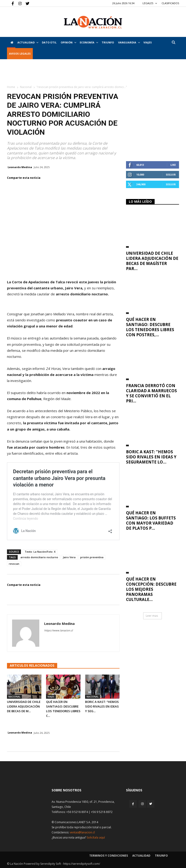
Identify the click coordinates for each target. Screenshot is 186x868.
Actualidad (28, 42)
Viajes (51, 697)
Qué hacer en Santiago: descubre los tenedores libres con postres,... (150, 327)
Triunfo (108, 42)
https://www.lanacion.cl (58, 630)
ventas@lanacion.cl (82, 832)
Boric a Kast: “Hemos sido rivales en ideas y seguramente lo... (151, 457)
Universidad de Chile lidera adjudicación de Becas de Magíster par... (152, 261)
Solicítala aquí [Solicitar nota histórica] (96, 837)
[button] (173, 42)
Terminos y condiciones (109, 856)
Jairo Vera (69, 557)
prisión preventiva (92, 557)
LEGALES (150, 3)
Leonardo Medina (20, 167)
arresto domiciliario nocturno (39, 557)
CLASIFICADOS (170, 3)
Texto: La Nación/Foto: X (40, 552)
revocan (14, 564)
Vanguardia (129, 42)
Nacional (26, 87)
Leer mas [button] (152, 616)
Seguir (171, 175)
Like (173, 165)
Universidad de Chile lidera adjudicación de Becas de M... (24, 706)
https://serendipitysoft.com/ (82, 864)
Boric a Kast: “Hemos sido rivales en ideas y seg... (102, 706)
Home (11, 87)
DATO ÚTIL (49, 42)
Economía (89, 42)
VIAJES (148, 42)
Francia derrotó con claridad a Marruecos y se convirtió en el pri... (151, 393)
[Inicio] (11, 42)
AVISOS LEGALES (20, 54)
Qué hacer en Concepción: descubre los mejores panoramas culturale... (151, 589)
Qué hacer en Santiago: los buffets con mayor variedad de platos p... (151, 520)
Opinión (68, 42)
